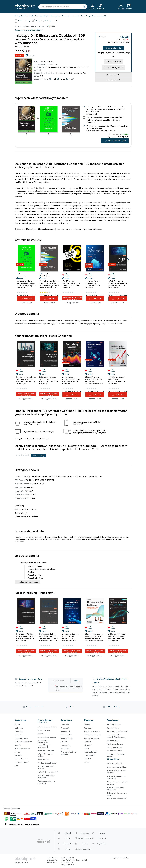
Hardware (29, 516)
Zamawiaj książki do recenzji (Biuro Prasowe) (116, 736)
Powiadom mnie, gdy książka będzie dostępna (72, 298)
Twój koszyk (65, 731)
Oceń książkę (66, 745)
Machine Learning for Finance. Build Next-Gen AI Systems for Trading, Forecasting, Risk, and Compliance (94, 638)
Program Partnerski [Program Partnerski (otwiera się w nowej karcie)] (35, 707)
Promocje (66, 16)
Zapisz (77, 681)
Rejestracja (65, 728)
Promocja (19, 55)
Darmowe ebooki (99, 16)
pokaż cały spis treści (28, 582)
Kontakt (87, 725)
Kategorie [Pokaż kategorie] (19, 16)
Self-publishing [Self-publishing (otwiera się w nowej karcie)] (113, 707)
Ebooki (27, 16)
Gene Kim (112, 131)
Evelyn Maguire (44, 383)
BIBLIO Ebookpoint (115, 747)
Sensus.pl (102, 833)
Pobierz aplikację (24, 21)
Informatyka (19, 516)
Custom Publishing (114, 751)
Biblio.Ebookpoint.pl (85, 849)
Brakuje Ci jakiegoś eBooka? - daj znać (110, 681)
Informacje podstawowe (47, 727)
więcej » (57, 690)
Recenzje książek (90, 752)
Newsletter (65, 748)
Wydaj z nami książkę (115, 744)
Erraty (86, 748)
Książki (46, 16)
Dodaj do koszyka (113, 48)
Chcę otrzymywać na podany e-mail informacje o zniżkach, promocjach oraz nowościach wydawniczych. (71, 688)
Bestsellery (85, 16)
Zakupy (40, 734)
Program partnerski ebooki (117, 731)
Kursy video (56, 16)
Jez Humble (104, 131)
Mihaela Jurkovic (47, 61)
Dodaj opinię (39, 455)
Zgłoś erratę (19, 506)
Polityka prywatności (92, 731)
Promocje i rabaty (21, 738)
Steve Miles (89, 288)
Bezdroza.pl (102, 838)
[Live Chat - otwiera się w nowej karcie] (100, 7)
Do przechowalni (113, 80)
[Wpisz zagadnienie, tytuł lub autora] (60, 7)
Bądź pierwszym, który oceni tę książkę (71, 73)
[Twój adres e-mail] (61, 681)
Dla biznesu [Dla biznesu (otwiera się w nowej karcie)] (74, 707)
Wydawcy (18, 755)
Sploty (68, 849)
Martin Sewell (44, 640)
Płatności (88, 745)
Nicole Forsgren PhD (93, 131)
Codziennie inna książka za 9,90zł (27, 30)
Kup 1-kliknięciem (114, 68)
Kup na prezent (115, 61)
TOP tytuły (19, 735)
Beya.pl (85, 844)
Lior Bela (98, 383)
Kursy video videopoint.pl (117, 799)
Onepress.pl (85, 833)
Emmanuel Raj (21, 640)
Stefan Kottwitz (113, 288)
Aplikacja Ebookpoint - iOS (48, 772)
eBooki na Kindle (44, 759)
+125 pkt (32, 55)
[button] (128, 260)
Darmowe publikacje (22, 748)
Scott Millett (66, 288)
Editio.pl (68, 838)
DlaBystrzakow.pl (85, 838)
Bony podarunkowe (22, 759)
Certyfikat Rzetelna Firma (117, 767)
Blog (16, 766)
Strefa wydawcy (113, 728)
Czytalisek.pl (102, 844)
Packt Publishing (53, 67)
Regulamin (88, 728)
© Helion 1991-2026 (21, 862)
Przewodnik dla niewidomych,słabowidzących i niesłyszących (44, 744)
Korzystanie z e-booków (47, 737)
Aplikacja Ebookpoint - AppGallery (46, 776)
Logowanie (65, 725)
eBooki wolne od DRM (46, 750)
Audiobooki (37, 16)
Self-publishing (113, 740)
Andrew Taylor (90, 383)
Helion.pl (68, 833)
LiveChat (87, 759)
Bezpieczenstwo (44, 730)
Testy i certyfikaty (21, 762)
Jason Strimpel (21, 383)
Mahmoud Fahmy (104, 640)
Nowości (75, 16)
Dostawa (87, 742)
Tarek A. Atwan (113, 383)
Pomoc (45, 439)
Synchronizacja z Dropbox (47, 763)
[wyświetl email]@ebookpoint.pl (76, 860)
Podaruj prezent (51, 21)
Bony (38, 21)
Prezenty (64, 742)
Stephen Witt (91, 122)
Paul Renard (66, 383)
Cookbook (53, 64)
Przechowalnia (66, 735)
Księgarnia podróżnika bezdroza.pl (116, 788)
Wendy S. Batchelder (69, 640)
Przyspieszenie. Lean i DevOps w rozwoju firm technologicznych (49, 283)
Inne (36, 516)
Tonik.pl (126, 858)
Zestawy (18, 752)
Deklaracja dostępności (93, 735)
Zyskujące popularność (23, 742)
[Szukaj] (84, 7)
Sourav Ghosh (53, 640)
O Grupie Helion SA (115, 764)
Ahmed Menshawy (91, 640)
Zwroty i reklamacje (91, 738)
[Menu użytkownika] (121, 7)
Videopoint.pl (68, 844)
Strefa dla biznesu (114, 725)
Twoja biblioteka (67, 738)
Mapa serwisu (89, 755)
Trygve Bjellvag (113, 640)
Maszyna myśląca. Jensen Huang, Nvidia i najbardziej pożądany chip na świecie (105, 119)
